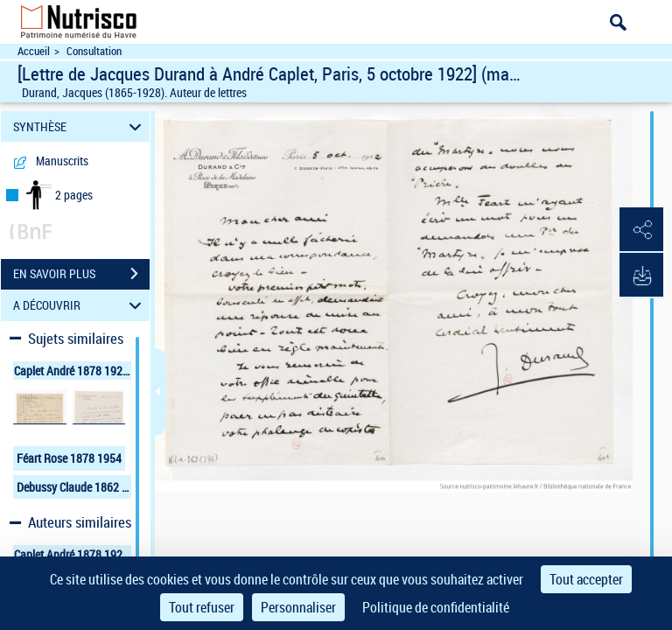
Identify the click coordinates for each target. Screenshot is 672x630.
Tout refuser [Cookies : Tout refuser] (202, 607)
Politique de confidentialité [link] (436, 607)
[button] (641, 230)
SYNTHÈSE (80, 126)
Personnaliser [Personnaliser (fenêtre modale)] (298, 607)
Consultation (94, 51)
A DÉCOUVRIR (80, 306)
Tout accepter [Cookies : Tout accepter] (586, 579)
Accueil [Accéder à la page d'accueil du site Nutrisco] (34, 51)
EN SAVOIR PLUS (81, 274)
